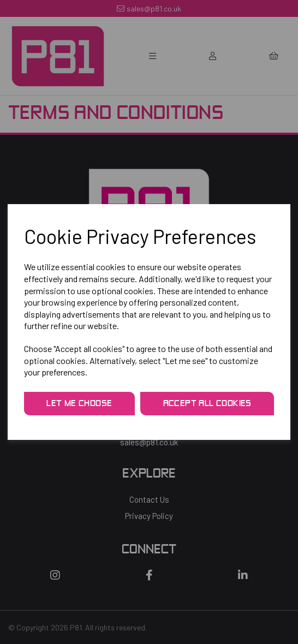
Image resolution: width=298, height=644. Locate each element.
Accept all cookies (207, 404)
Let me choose (79, 404)
